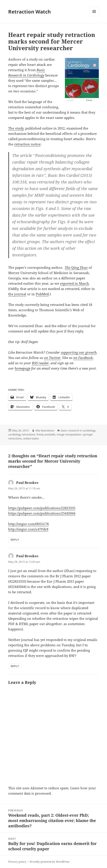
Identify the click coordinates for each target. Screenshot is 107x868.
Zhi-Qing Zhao (76, 267)
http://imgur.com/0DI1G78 (28, 524)
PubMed (42, 294)
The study (16, 128)
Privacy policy (17, 862)
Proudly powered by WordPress (50, 862)
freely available (46, 434)
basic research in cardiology (78, 430)
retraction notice (27, 144)
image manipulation (69, 434)
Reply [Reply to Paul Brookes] (15, 540)
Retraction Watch (29, 11)
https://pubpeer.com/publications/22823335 (42, 508)
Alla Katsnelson (45, 430)
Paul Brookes (27, 483)
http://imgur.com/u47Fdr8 (28, 529)
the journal (17, 294)
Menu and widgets (94, 16)
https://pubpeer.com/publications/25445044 (42, 513)
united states (31, 438)
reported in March (75, 283)
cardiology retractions (22, 434)
